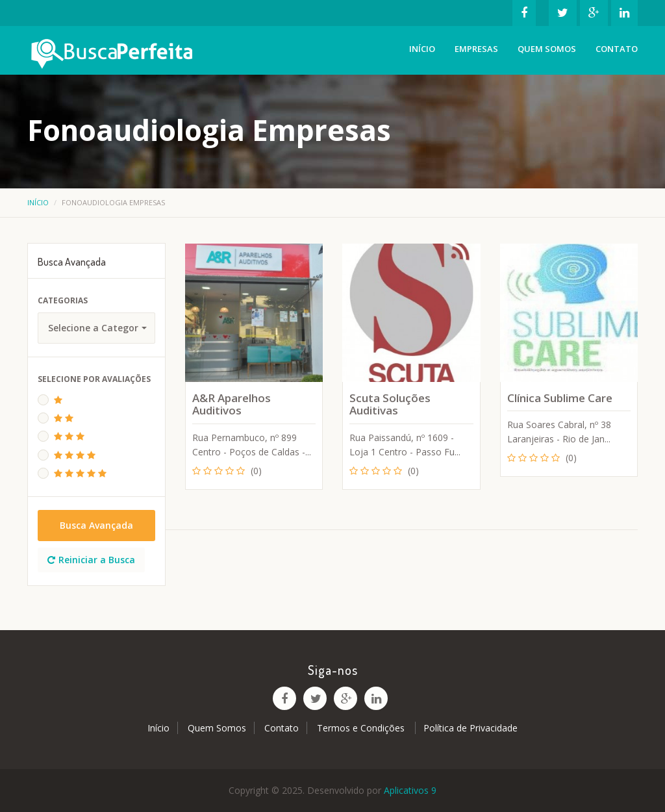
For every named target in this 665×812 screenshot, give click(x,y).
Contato (617, 49)
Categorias (63, 300)
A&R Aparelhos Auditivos (232, 404)
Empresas (476, 49)
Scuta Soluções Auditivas (390, 404)
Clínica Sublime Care (560, 398)
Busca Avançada (96, 525)
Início (422, 49)
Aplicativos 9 (410, 790)
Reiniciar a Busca (91, 560)
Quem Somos (547, 49)
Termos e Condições (362, 728)
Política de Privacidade (471, 728)
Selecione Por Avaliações (94, 379)
